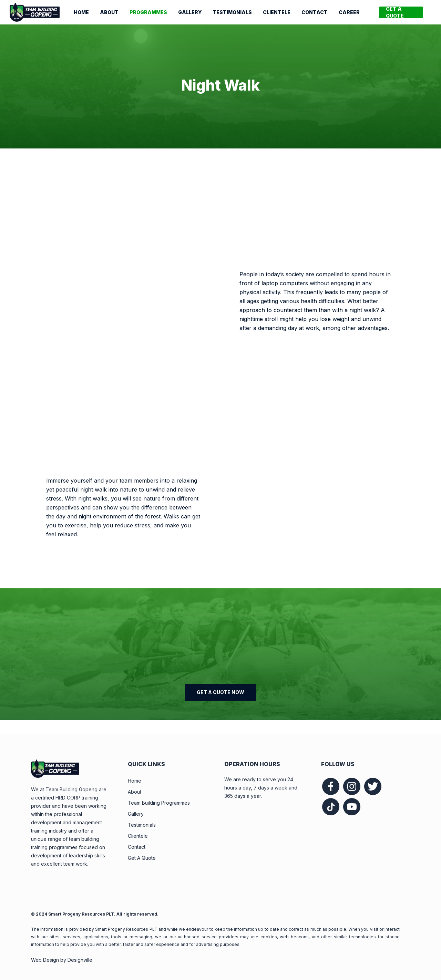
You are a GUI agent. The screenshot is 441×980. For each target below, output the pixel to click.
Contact (137, 847)
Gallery (136, 814)
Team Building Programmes (159, 803)
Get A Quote (142, 858)
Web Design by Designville (62, 960)
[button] (220, 692)
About (135, 792)
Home (135, 781)
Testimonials (142, 825)
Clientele (138, 836)
